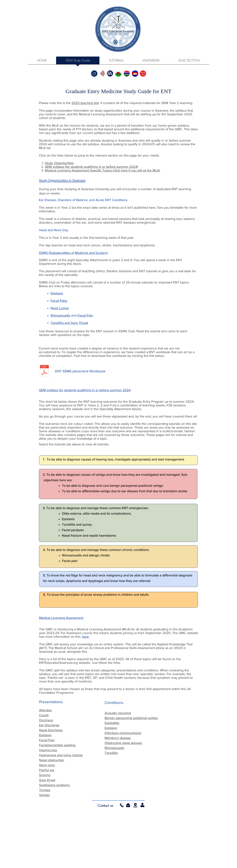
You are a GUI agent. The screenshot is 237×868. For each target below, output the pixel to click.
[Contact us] (105, 806)
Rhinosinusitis (60, 315)
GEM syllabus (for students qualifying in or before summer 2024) (91, 167)
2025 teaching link (85, 103)
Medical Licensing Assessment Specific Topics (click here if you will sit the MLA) (102, 170)
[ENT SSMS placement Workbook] (80, 371)
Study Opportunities (59, 163)
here (85, 637)
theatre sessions (119, 271)
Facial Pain (85, 315)
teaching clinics (93, 271)
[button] (128, 805)
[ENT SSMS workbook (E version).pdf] (44, 371)
